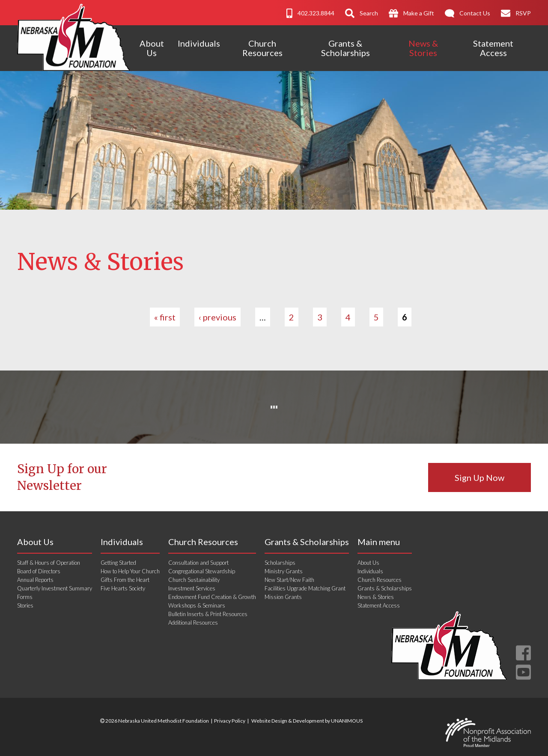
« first (165, 317)
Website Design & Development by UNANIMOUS (307, 721)
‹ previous (217, 317)
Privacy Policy (230, 721)
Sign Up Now (479, 477)
